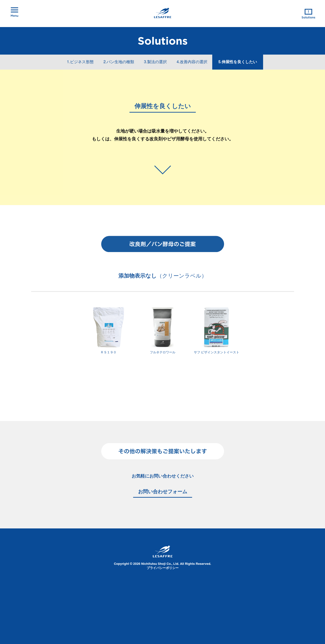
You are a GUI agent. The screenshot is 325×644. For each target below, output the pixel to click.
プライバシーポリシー (163, 568)
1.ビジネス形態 (80, 62)
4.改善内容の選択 (192, 62)
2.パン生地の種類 (119, 62)
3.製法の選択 (155, 62)
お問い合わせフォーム (163, 492)
